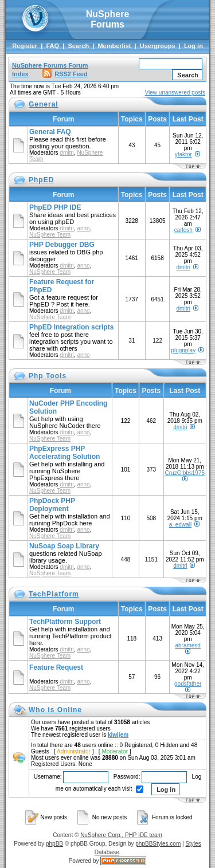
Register (25, 46)
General (44, 104)
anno (83, 228)
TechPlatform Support (65, 622)
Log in (193, 46)
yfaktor (183, 154)
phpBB (54, 844)
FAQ (52, 46)
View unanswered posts (175, 93)
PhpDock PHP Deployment (52, 505)
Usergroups (158, 46)
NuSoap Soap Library (64, 546)
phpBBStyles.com (158, 844)
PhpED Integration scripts (71, 327)
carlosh (183, 230)
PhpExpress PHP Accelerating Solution (64, 453)
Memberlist (114, 46)
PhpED (41, 180)
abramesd (187, 645)
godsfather (188, 684)
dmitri (67, 153)
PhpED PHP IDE (55, 207)
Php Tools (48, 376)
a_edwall (180, 525)
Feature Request (56, 667)
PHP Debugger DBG (62, 245)
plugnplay (183, 350)
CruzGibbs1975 (185, 473)
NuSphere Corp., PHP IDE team (121, 835)
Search (78, 46)
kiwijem (118, 735)
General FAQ (50, 132)
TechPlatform (54, 594)
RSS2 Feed (65, 74)
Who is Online (55, 710)
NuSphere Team (50, 235)
